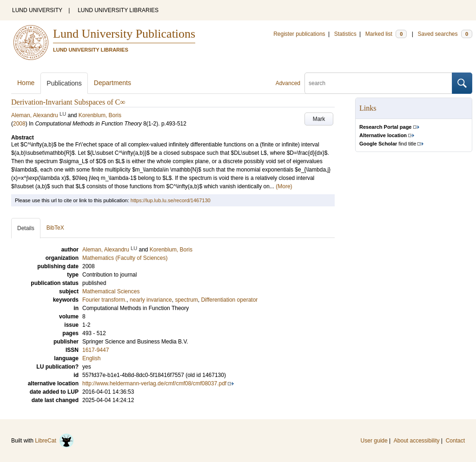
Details (26, 228)
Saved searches (445, 34)
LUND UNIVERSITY (37, 10)
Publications (64, 83)
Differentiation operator (229, 300)
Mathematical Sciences (111, 291)
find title (388, 144)
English (91, 358)
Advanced (288, 83)
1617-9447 (96, 350)
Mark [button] (319, 119)
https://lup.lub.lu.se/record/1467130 (171, 200)
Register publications (299, 34)
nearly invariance (151, 300)
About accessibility (417, 441)
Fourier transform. (104, 300)
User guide (374, 441)
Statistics (345, 34)
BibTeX (55, 228)
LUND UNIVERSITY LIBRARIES (118, 10)
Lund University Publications (124, 34)
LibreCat (54, 441)
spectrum (186, 300)
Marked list (386, 34)
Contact (455, 441)
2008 (19, 124)
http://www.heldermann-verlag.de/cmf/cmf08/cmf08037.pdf (154, 383)
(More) (284, 186)
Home (26, 83)
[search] (378, 83)
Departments (112, 83)
